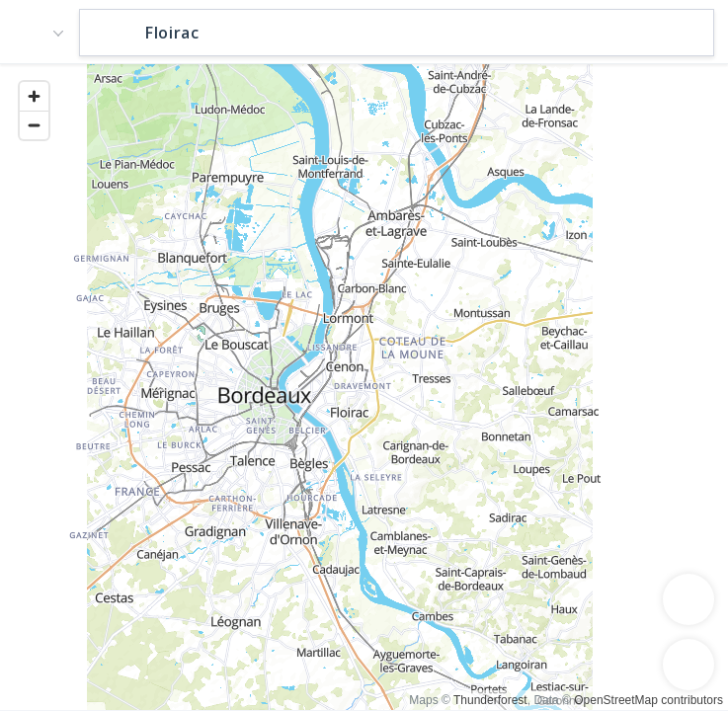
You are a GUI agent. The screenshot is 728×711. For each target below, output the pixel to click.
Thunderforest (490, 700)
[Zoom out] (34, 125)
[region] (364, 386)
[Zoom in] (34, 96)
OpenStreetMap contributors (648, 700)
